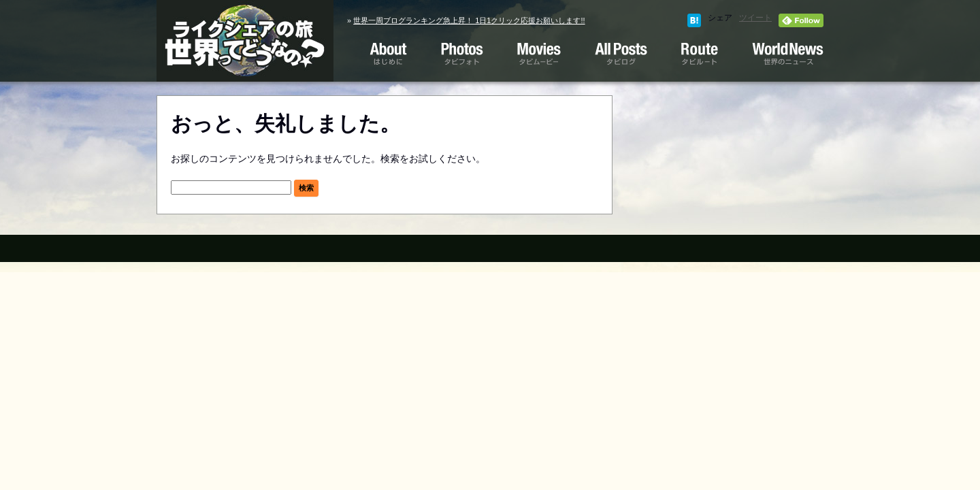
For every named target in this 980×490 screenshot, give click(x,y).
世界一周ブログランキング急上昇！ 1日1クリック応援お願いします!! (469, 20)
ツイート (755, 17)
